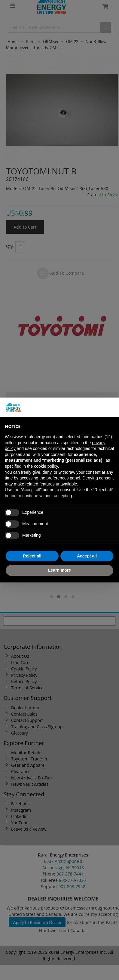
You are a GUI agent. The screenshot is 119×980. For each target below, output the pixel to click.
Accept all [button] (87, 556)
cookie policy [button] (46, 466)
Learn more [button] (59, 570)
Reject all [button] (32, 556)
